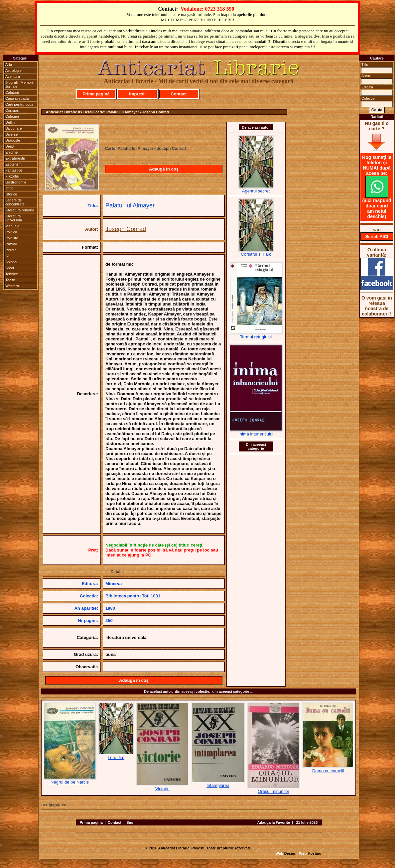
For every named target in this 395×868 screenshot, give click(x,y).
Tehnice (12, 274)
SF (8, 256)
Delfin (10, 122)
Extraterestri (15, 158)
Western (12, 286)
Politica (11, 232)
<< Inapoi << (55, 805)
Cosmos (12, 110)
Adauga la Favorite (274, 822)
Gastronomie (16, 182)
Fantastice (14, 170)
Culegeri (12, 116)
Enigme (11, 152)
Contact (179, 94)
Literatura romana (20, 210)
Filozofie (12, 176)
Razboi (11, 244)
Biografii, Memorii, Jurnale (20, 84)
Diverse (11, 134)
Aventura (13, 76)
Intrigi (10, 188)
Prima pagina (91, 822)
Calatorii (12, 92)
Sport (10, 268)
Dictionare (14, 128)
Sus (130, 822)
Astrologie (13, 70)
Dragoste (13, 140)
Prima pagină (96, 94)
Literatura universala (14, 218)
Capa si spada (17, 98)
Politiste (12, 238)
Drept (10, 146)
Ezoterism (13, 164)
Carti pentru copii (19, 104)
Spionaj (11, 262)
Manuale (12, 226)
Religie (11, 250)
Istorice (11, 194)
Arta (9, 64)
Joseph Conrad (126, 229)
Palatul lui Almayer (130, 205)
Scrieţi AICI (377, 237)
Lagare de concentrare (15, 202)
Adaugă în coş (164, 169)
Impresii (137, 94)
